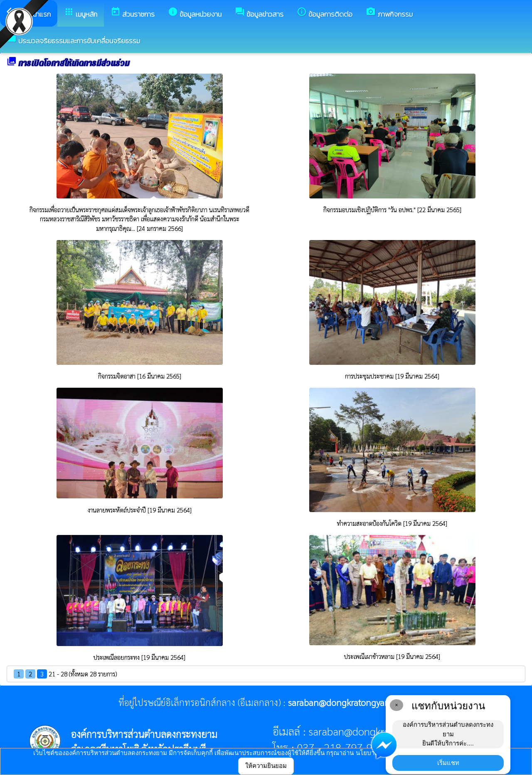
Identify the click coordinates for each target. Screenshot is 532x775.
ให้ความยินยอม (266, 766)
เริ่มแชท (448, 763)
